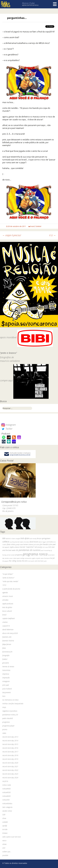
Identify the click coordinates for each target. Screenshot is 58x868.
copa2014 (6, 626)
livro (4, 696)
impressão (6, 678)
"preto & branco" (8, 578)
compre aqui (6, 381)
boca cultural (7, 611)
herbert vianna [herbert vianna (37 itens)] (28, 544)
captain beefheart (9, 618)
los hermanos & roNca (10, 700)
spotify (5, 826)
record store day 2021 (10, 766)
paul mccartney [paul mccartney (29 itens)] (46, 550)
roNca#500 (6, 792)
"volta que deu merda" (10, 581)
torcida (5, 829)
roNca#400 (6, 789)
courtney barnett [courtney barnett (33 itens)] (15, 542)
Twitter (7, 429)
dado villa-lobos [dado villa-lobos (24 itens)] (25, 542)
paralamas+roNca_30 (10, 715)
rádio (4, 733)
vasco (4, 840)
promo (5, 729)
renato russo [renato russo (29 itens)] (9, 558)
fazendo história (8, 641)
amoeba (5, 600)
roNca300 (6, 800)
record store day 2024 (10, 778)
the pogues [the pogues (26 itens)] (5, 561)
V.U (52, 235)
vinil (4, 848)
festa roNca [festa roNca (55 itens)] (11, 544)
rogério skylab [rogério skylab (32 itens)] (36, 558)
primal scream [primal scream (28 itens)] (11, 555)
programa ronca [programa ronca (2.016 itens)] (35, 554)
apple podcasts (8, 604)
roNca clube (7, 785)
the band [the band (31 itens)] (47, 558)
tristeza (5, 833)
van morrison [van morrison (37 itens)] (39, 561)
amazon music (8, 596)
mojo (4, 707)
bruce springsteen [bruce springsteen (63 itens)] (44, 538)
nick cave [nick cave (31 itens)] (45, 547)
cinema (5, 622)
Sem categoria (7, 807)
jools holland (7, 689)
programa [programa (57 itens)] (19, 555)
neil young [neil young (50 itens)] (38, 547)
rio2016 (5, 781)
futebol (38, 226)
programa (6, 722)
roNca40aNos (7, 803)
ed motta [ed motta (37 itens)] (50, 542)
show (4, 818)
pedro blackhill (8, 718)
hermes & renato (8, 667)
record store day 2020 (10, 763)
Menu (55, 4)
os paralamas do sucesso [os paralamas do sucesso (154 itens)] (28, 550)
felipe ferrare (7, 644)
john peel (6, 685)
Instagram (8, 425)
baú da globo (7, 607)
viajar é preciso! (12, 235)
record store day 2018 (10, 755)
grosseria (6, 663)
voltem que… (7, 852)
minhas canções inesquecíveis (13, 704)
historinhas (6, 670)
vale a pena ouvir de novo (12, 837)
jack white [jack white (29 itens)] (36, 544)
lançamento (7, 692)
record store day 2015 (10, 744)
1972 (4, 585)
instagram (6, 681)
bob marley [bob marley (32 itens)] (33, 539)
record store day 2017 (10, 752)
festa (4, 648)
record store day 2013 (10, 737)
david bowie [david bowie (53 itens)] (34, 542)
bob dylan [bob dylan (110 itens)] (25, 538)
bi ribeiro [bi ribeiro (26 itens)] (13, 539)
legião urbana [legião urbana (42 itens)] (14, 547)
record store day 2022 (10, 770)
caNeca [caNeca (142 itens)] (6, 542)
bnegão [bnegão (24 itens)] (18, 539)
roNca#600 (6, 796)
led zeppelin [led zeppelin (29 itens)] (6, 547)
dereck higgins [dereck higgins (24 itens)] (42, 542)
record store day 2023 (10, 774)
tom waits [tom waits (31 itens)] (31, 561)
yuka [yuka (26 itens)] (45, 561)
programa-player (8, 726)
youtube (5, 855)
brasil (32, 226)
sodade (5, 822)
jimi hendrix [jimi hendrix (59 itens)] (44, 544)
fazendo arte (7, 637)
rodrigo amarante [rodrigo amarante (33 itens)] (26, 558)
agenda (5, 592)
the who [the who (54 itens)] (25, 561)
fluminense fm (7, 652)
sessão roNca (7, 811)
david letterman (8, 630)
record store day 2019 (10, 759)
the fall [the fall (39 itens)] (52, 558)
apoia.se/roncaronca (30, 5)
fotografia (6, 655)
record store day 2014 (10, 741)
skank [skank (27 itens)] (42, 558)
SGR (4, 815)
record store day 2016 (10, 748)
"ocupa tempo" (8, 574)
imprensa (6, 674)
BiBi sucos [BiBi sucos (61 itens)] (6, 538)
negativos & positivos (10, 711)
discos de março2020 (10, 633)
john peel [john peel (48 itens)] (52, 544)
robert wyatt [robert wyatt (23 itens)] (16, 558)
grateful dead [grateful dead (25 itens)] (19, 544)
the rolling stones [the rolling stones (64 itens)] (15, 561)
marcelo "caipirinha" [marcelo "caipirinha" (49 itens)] (27, 547)
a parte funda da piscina (11, 589)
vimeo (4, 844)
